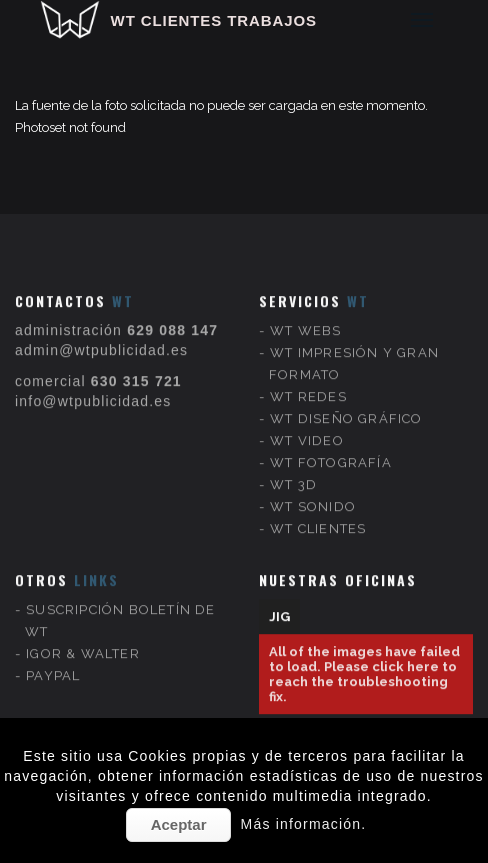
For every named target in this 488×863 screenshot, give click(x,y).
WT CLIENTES (318, 512)
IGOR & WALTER (83, 637)
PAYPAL (53, 659)
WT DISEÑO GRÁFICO (346, 402)
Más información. (304, 824)
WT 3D (293, 468)
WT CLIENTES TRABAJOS (214, 20)
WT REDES (308, 380)
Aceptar (179, 824)
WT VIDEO (307, 424)
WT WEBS (305, 314)
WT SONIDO (313, 490)
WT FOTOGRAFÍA (331, 446)
